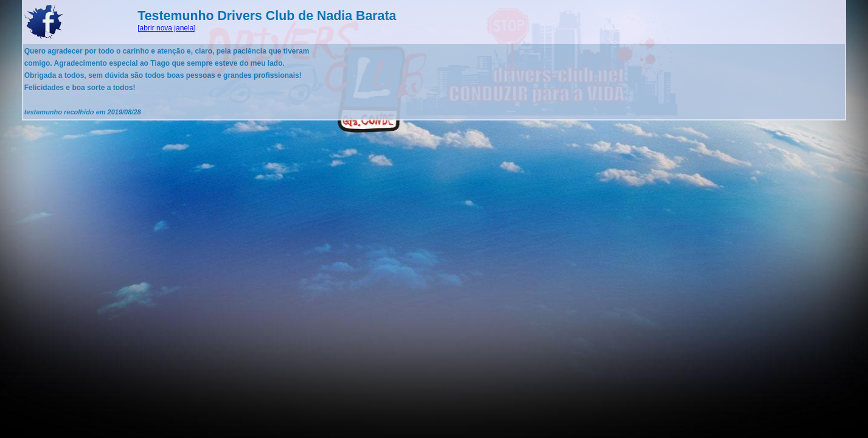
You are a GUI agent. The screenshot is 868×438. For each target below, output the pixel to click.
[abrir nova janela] (166, 28)
